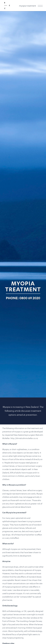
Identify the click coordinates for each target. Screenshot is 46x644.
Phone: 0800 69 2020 (23, 298)
